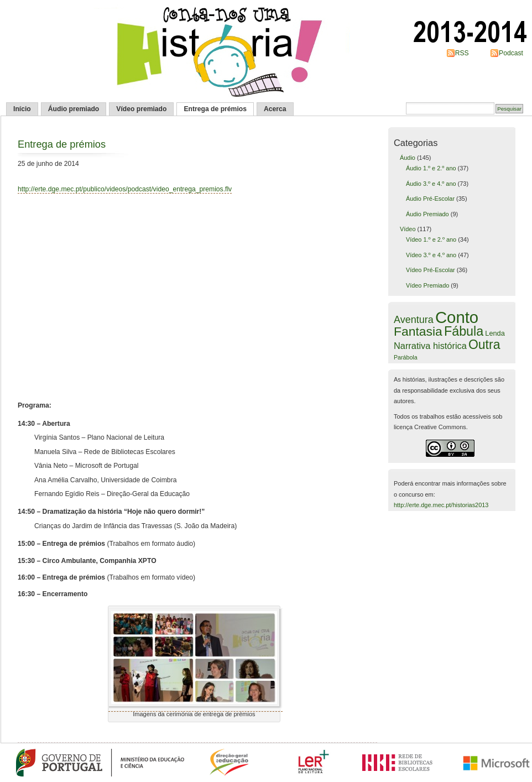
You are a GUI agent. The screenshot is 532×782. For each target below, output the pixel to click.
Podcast (511, 53)
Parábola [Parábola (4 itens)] (406, 357)
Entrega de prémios (215, 109)
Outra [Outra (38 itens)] (484, 345)
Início (22, 109)
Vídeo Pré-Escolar (431, 270)
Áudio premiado (74, 109)
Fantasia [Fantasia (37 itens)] (418, 331)
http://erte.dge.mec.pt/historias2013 (441, 505)
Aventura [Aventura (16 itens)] (414, 320)
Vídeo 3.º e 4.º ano (431, 255)
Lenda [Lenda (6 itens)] (495, 333)
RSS (462, 53)
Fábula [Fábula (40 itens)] (464, 331)
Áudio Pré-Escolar (430, 199)
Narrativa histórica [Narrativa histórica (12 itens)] (430, 346)
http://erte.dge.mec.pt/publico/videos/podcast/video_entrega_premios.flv (125, 189)
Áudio (408, 158)
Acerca (275, 109)
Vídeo (408, 229)
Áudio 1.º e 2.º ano (431, 168)
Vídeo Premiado (427, 285)
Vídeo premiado (141, 109)
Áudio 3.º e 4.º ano (431, 184)
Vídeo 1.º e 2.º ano (431, 239)
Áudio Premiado (427, 214)
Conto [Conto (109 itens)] (457, 317)
